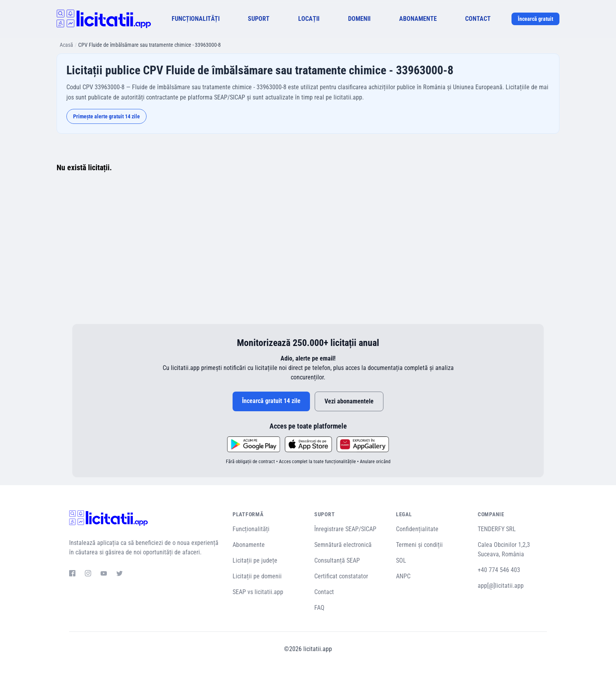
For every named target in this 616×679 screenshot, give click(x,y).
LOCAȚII (309, 19)
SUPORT (259, 19)
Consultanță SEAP (337, 560)
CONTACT (478, 19)
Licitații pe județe (255, 560)
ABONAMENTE (418, 19)
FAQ (319, 608)
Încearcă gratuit (535, 19)
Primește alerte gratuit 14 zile (106, 116)
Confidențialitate (417, 529)
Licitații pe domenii (257, 576)
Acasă (66, 45)
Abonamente (249, 545)
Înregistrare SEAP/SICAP (345, 529)
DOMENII (359, 19)
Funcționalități (251, 529)
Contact (324, 592)
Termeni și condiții (419, 545)
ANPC (403, 576)
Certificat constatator (341, 576)
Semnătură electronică (343, 545)
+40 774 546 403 (499, 570)
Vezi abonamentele (349, 401)
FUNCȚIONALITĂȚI (196, 19)
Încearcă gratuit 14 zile (271, 401)
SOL (401, 560)
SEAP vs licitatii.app (258, 592)
